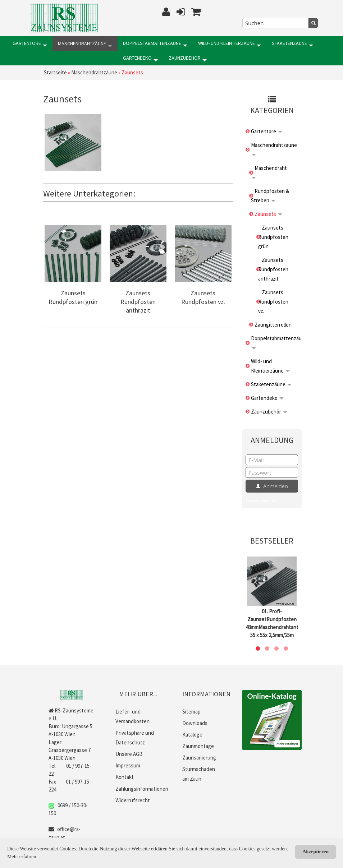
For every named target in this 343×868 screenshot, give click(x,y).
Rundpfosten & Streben (270, 195)
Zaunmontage (198, 745)
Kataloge (192, 734)
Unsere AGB (129, 753)
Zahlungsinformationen (142, 788)
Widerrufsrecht (133, 799)
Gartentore (30, 43)
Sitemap (191, 711)
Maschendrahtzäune (85, 43)
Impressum (128, 765)
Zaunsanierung (199, 757)
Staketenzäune (292, 43)
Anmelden (272, 485)
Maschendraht (269, 171)
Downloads (195, 722)
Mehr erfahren (22, 857)
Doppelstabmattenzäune (155, 43)
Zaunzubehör (77, 58)
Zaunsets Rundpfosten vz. (203, 297)
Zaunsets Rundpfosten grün (73, 297)
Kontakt (125, 776)
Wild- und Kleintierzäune (230, 43)
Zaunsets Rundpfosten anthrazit (138, 301)
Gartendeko (30, 58)
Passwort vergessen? (261, 500)
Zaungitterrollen (273, 324)
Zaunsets (268, 213)
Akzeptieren (315, 852)
